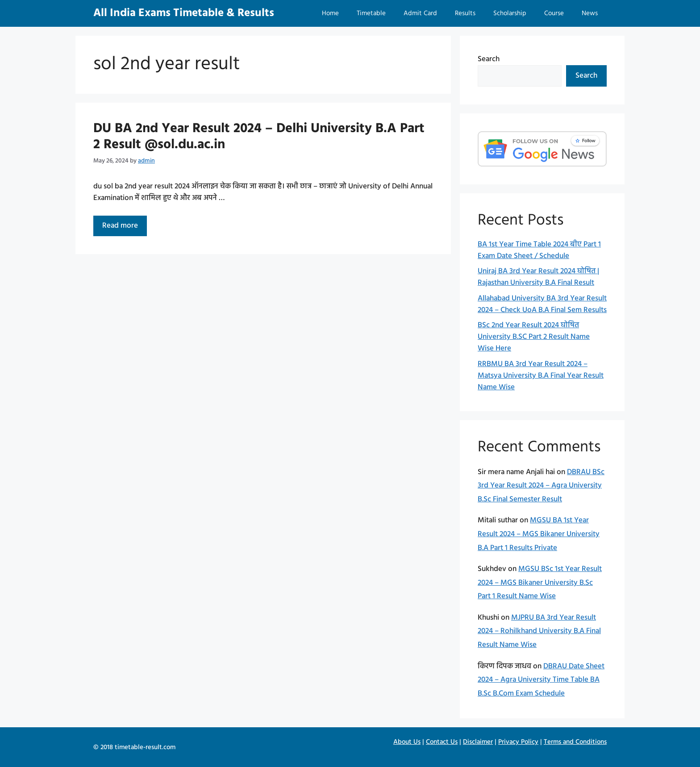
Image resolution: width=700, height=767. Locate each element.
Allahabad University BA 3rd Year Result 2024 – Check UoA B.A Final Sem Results (542, 304)
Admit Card (420, 13)
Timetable (371, 13)
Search (489, 59)
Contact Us (442, 742)
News (590, 13)
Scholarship (510, 13)
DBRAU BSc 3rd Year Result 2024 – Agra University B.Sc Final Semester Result (541, 486)
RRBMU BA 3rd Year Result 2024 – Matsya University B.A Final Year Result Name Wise (541, 376)
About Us (407, 742)
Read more (125, 228)
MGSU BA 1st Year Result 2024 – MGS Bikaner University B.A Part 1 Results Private (539, 534)
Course (554, 13)
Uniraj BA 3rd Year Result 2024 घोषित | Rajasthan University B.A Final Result (538, 277)
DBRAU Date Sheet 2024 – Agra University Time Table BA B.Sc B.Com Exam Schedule (541, 680)
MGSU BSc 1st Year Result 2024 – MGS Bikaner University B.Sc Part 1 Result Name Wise (540, 583)
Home (330, 13)
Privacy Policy (518, 742)
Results (465, 13)
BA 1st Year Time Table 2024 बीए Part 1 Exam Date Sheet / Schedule (539, 250)
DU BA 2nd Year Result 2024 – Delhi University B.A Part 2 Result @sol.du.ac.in (259, 137)
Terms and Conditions (575, 742)
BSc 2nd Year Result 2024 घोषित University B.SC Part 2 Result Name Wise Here (534, 337)
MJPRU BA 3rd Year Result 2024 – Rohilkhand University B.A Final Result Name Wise (539, 631)
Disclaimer (478, 742)
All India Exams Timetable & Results (184, 13)
